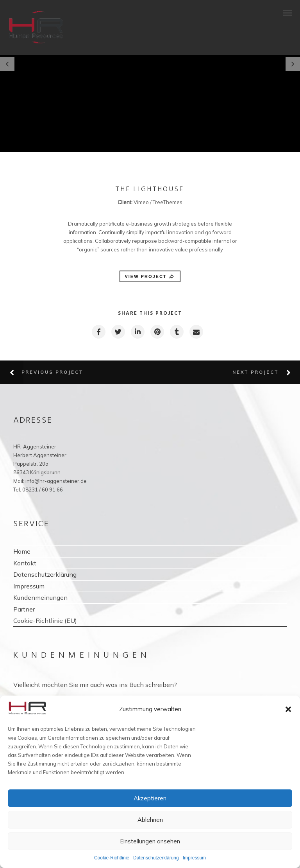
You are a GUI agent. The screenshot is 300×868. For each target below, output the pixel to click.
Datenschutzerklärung (156, 858)
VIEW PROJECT (150, 276)
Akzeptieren (150, 798)
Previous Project (52, 372)
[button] (288, 709)
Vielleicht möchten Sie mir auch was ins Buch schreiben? (95, 685)
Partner (24, 609)
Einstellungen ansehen (150, 841)
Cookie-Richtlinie (112, 858)
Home (22, 551)
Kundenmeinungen (40, 597)
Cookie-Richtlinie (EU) (45, 621)
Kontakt (25, 563)
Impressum (194, 858)
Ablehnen (150, 820)
